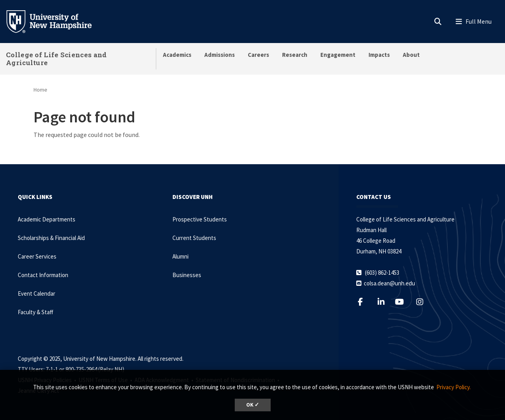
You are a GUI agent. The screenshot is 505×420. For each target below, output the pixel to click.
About (411, 55)
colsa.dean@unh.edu (389, 283)
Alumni (180, 256)
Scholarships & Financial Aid (51, 238)
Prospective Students (200, 219)
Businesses (187, 275)
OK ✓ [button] (253, 405)
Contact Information (43, 275)
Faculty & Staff (36, 312)
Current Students (194, 238)
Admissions (220, 55)
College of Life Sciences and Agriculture (56, 59)
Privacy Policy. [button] (454, 387)
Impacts (379, 55)
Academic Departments (47, 219)
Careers (258, 55)
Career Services (37, 256)
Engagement (338, 55)
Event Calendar (36, 293)
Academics (177, 55)
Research (295, 55)
